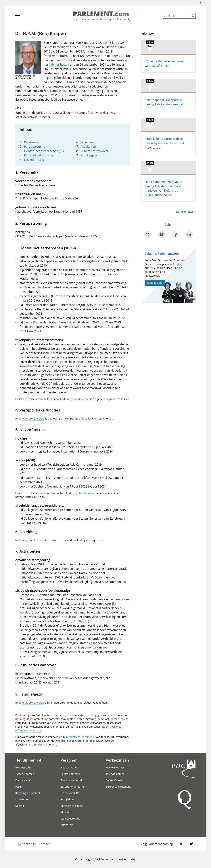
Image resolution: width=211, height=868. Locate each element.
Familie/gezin (90, 155)
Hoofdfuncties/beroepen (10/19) (46, 151)
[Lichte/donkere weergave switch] (203, 3)
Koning (20, 806)
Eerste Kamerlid (70, 774)
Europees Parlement (118, 787)
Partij (19, 787)
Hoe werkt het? (70, 767)
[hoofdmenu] (29, 17)
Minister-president (72, 806)
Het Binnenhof (28, 760)
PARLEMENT (101, 14)
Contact (44, 844)
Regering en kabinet (28, 793)
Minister (66, 812)
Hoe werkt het (24, 767)
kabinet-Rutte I (59, 65)
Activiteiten (88, 147)
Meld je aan (155, 283)
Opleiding (87, 142)
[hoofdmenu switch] (18, 17)
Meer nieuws (185, 212)
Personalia (31, 142)
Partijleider (67, 799)
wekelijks (175, 264)
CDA (82, 47)
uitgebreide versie (78, 399)
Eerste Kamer (24, 780)
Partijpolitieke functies (39, 155)
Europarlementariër (73, 787)
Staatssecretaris (70, 819)
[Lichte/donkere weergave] (203, 3)
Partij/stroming (35, 147)
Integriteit (67, 825)
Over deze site (26, 844)
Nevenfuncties (34, 160)
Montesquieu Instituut (114, 19)
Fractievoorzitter (71, 793)
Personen (69, 760)
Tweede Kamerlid (71, 780)
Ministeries (22, 799)
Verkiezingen (117, 760)
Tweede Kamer (24, 774)
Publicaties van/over (94, 151)
